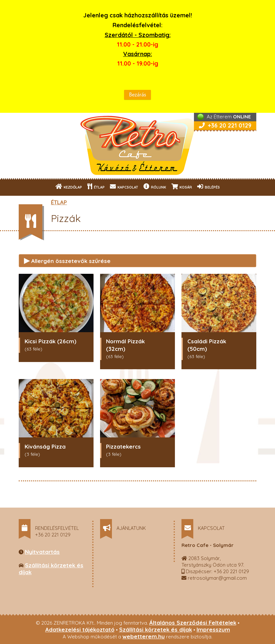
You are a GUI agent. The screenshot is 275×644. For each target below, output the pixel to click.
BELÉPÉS (209, 186)
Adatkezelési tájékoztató (80, 629)
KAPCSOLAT (124, 186)
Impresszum (213, 629)
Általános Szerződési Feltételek (193, 623)
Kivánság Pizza (45, 446)
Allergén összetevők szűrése (67, 260)
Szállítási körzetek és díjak (156, 629)
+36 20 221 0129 (225, 125)
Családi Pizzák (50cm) (207, 345)
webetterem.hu (144, 636)
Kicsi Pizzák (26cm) (51, 341)
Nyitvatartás (42, 552)
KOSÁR (182, 186)
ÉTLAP (96, 186)
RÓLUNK (155, 186)
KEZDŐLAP (69, 186)
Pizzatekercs (123, 446)
